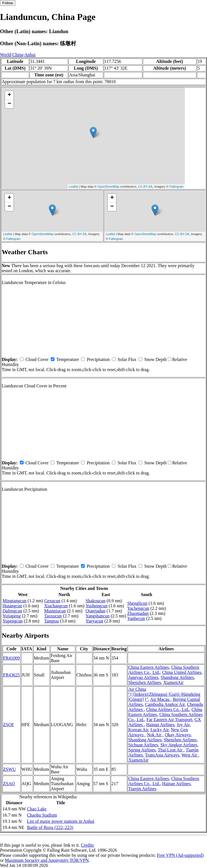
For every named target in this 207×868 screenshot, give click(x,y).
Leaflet (74, 187)
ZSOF (9, 725)
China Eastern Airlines (149, 667)
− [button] (9, 104)
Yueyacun (94, 621)
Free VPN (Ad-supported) (180, 855)
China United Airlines (182, 672)
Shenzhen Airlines (145, 682)
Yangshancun (97, 616)
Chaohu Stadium (42, 815)
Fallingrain (177, 187)
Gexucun (52, 601)
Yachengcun (138, 608)
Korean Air (138, 730)
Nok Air (155, 735)
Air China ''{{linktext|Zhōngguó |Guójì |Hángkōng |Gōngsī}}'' (164, 694)
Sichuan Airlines (143, 745)
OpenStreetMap (109, 187)
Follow (8, 3)
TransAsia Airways (162, 755)
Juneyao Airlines (143, 677)
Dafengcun (12, 611)
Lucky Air (159, 730)
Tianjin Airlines (142, 789)
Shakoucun (96, 601)
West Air (190, 755)
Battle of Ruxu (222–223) (50, 827)
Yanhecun (136, 618)
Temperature (68, 359)
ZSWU (9, 769)
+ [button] (9, 95)
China (18, 55)
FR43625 (12, 675)
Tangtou (51, 621)
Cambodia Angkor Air (165, 704)
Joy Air (183, 725)
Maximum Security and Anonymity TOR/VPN (47, 860)
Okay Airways (178, 735)
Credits (87, 845)
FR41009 (12, 658)
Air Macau (160, 699)
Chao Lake (37, 809)
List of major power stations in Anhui (61, 821)
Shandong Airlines (177, 677)
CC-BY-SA (145, 187)
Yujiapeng (12, 616)
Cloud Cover (37, 359)
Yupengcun (13, 621)
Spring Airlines (142, 750)
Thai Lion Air (171, 750)
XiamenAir (173, 682)
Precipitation (98, 359)
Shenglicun (137, 603)
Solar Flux (127, 359)
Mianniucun (55, 611)
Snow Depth (155, 359)
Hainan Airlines (160, 725)
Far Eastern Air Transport (169, 720)
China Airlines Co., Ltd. (168, 709)
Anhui (30, 55)
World (6, 55)
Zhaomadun (138, 613)
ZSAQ (9, 784)
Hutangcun (12, 606)
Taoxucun (53, 616)
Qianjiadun (96, 611)
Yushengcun (96, 606)
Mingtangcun (14, 601)
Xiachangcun (56, 606)
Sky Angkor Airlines (179, 745)
